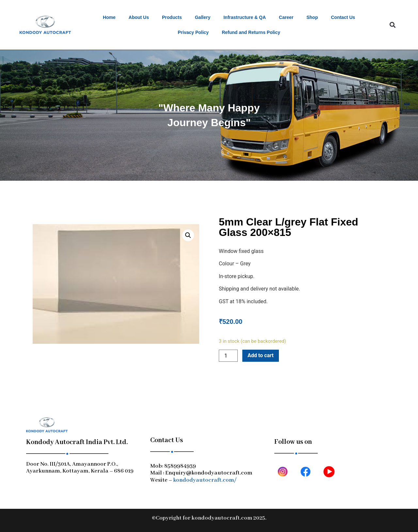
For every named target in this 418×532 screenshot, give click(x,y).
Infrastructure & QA (245, 17)
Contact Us (343, 17)
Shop (312, 17)
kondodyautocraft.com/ (205, 480)
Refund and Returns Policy (251, 32)
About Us (139, 17)
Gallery (203, 17)
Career (286, 17)
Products (172, 17)
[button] (392, 25)
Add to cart (261, 355)
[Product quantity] (228, 356)
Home (109, 17)
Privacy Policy (193, 32)
